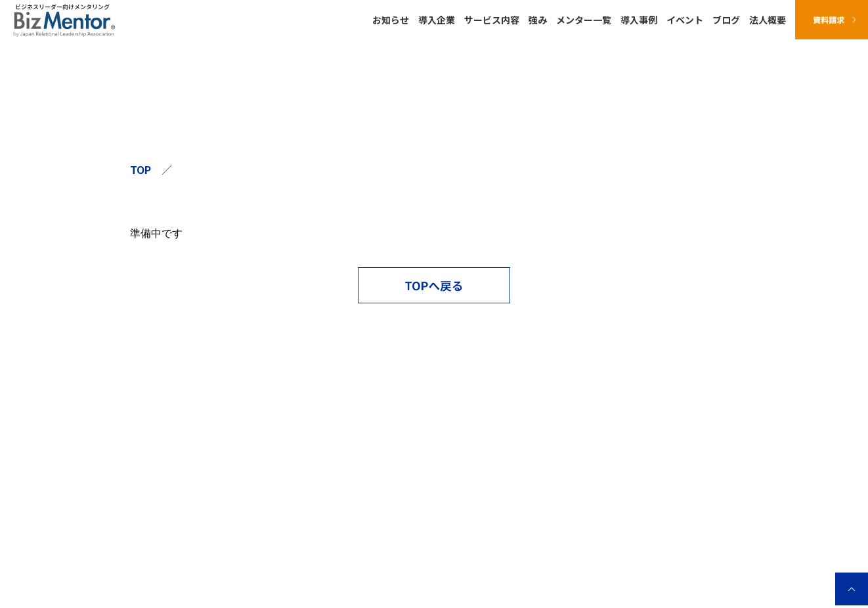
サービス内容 (492, 20)
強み (538, 20)
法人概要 (768, 20)
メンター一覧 (584, 20)
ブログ (726, 20)
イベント (685, 20)
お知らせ (391, 20)
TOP (141, 169)
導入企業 (437, 20)
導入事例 (639, 20)
